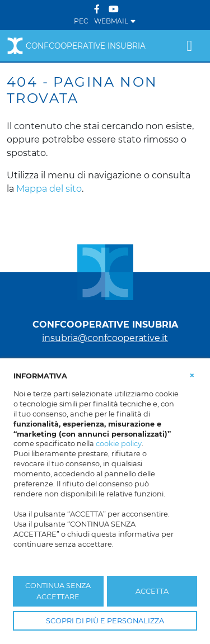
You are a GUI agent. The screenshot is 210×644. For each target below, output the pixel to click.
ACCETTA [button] (152, 591)
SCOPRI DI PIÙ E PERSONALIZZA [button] (105, 621)
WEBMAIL (115, 21)
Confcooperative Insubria (76, 46)
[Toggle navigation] (190, 46)
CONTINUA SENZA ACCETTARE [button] (58, 591)
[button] (192, 375)
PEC (81, 21)
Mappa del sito (49, 189)
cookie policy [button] (119, 444)
